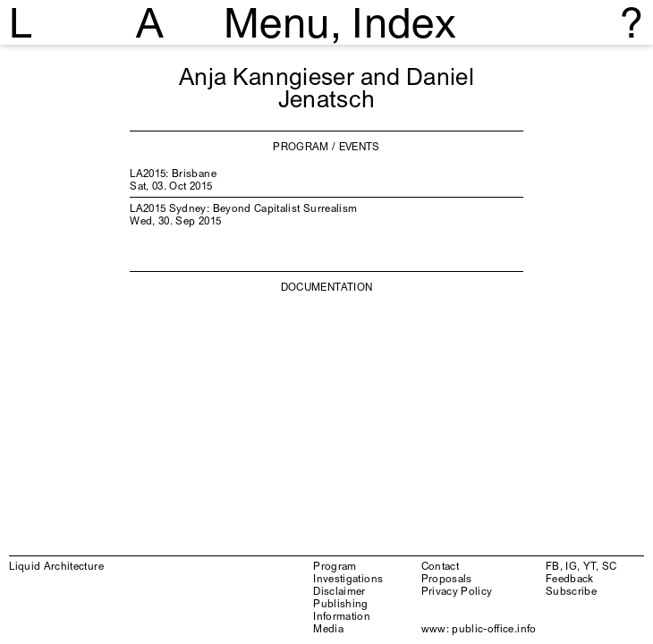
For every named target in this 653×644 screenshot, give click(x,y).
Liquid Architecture (56, 566)
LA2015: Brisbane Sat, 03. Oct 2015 (173, 179)
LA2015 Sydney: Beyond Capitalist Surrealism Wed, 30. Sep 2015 (243, 214)
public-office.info (494, 628)
